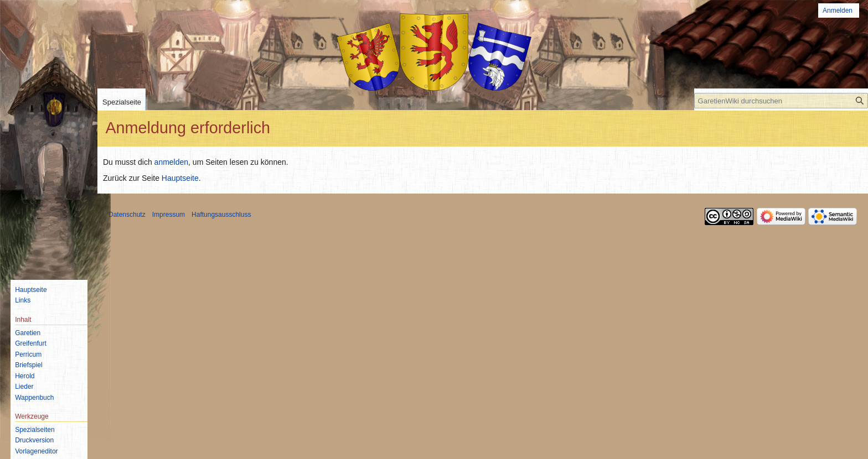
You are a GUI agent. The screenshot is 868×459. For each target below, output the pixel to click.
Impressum (169, 215)
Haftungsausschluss (221, 215)
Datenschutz (127, 215)
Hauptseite (180, 178)
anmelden (172, 162)
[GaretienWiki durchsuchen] (781, 101)
